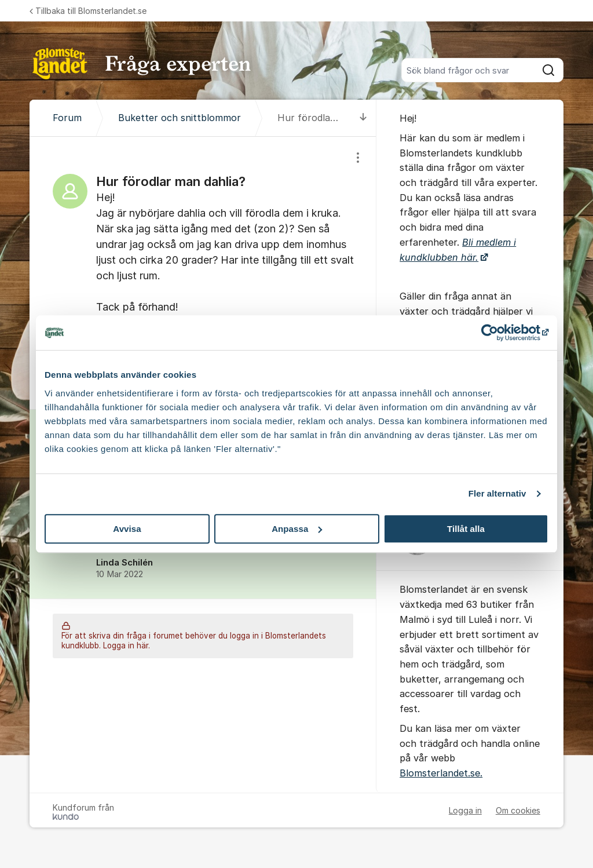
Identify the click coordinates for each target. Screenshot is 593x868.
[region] (203, 273)
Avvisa (127, 529)
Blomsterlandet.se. (441, 773)
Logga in (465, 810)
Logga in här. (127, 646)
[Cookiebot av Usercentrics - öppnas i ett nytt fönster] (498, 333)
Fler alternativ (497, 493)
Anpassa (297, 529)
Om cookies (518, 810)
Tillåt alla (466, 529)
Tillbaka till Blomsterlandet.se (88, 11)
